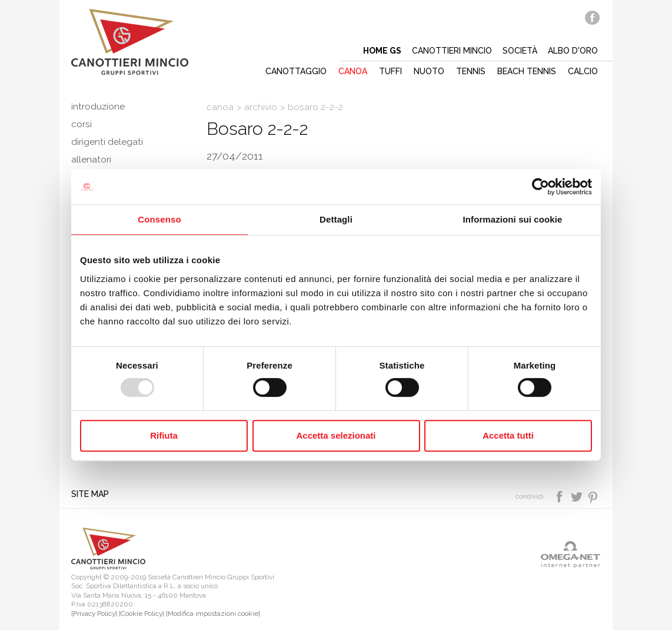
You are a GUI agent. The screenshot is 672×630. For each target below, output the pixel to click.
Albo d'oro (573, 51)
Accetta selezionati (336, 435)
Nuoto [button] (429, 71)
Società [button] (520, 51)
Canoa (220, 107)
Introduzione (98, 107)
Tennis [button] (471, 71)
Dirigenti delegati (107, 142)
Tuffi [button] (390, 71)
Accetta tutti (508, 435)
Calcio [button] (583, 71)
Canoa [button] (353, 71)
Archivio (261, 107)
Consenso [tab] (159, 219)
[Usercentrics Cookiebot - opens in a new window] (540, 187)
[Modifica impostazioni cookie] (213, 614)
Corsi (81, 124)
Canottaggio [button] (296, 71)
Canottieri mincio (452, 51)
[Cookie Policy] (142, 614)
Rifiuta (164, 435)
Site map (90, 494)
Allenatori (91, 160)
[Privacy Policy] (94, 614)
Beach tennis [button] (527, 71)
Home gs (382, 51)
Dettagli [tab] (336, 219)
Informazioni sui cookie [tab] (513, 219)
